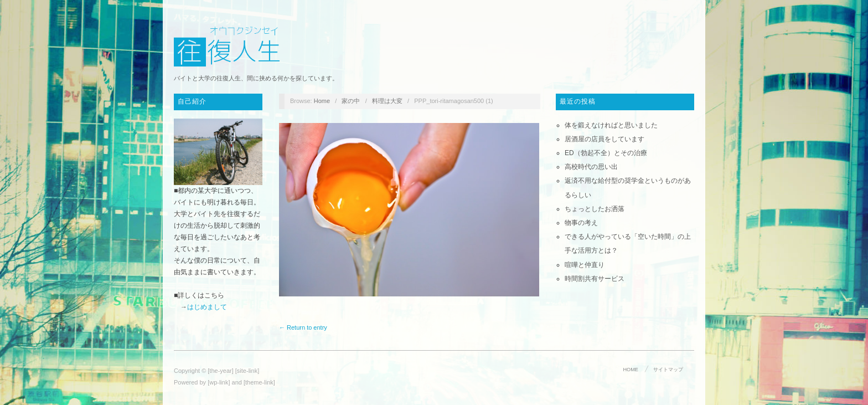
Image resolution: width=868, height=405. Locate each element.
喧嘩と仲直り (585, 265)
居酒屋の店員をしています (604, 139)
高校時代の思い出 (591, 167)
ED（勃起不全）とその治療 (606, 153)
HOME (631, 370)
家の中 (351, 101)
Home (322, 101)
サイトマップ (668, 370)
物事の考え (581, 223)
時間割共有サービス (595, 279)
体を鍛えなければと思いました (611, 125)
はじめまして (207, 307)
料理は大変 (387, 101)
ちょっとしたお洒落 (595, 209)
